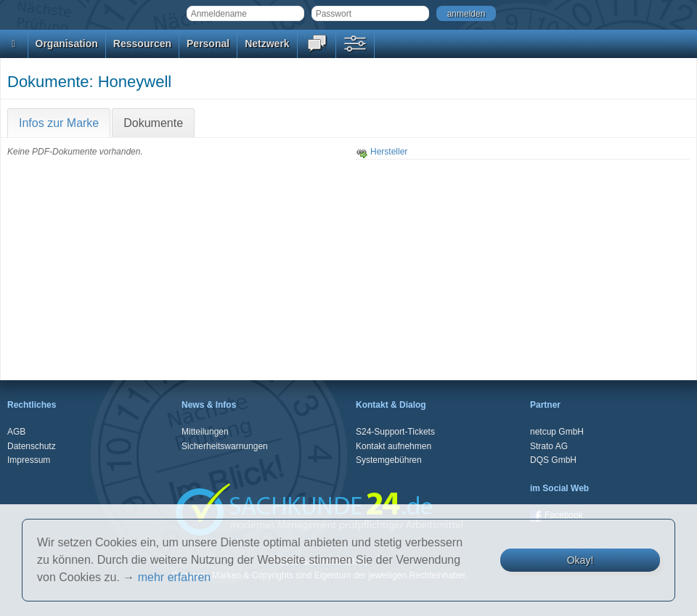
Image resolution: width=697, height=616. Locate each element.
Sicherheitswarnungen (225, 446)
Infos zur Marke (59, 123)
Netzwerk (267, 44)
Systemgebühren (389, 460)
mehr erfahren (175, 577)
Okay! (580, 560)
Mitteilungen (205, 432)
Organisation (67, 44)
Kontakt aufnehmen (394, 446)
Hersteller (382, 152)
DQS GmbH (553, 460)
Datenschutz (32, 446)
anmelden (466, 14)
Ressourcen (142, 44)
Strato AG (549, 446)
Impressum (29, 460)
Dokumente (153, 123)
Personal (208, 44)
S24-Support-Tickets (395, 432)
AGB (16, 432)
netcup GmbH (557, 432)
